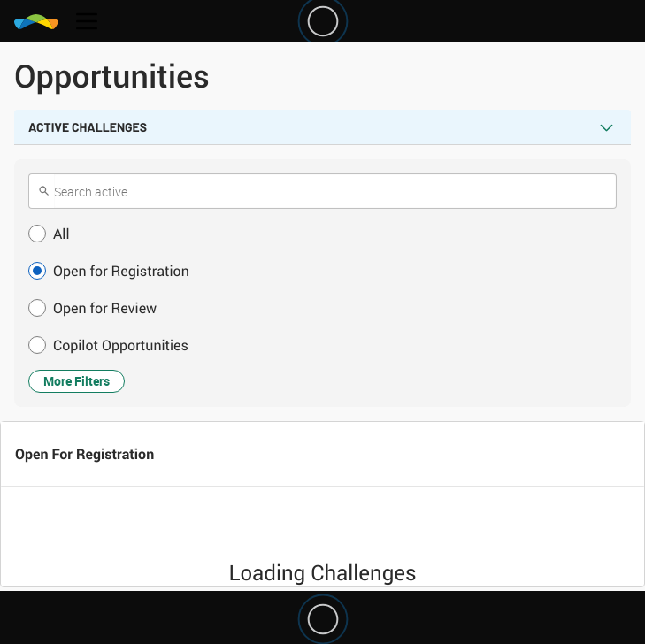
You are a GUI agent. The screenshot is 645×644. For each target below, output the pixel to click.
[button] (322, 234)
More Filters (77, 381)
